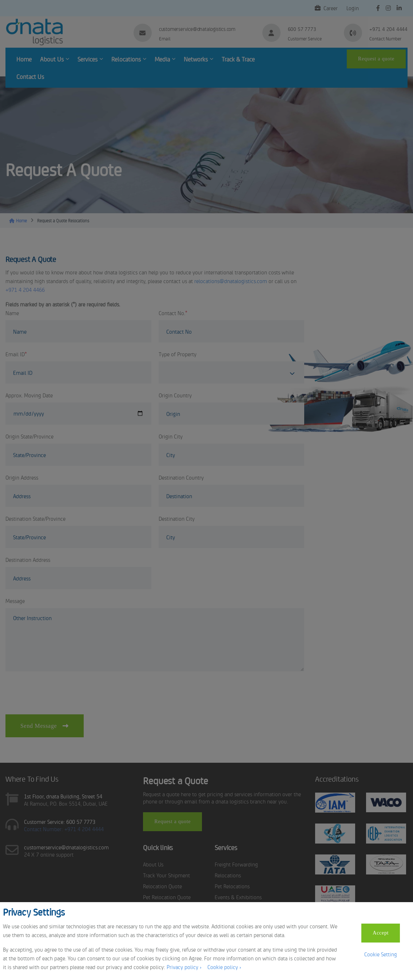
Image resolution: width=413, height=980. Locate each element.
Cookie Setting (381, 954)
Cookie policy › (224, 967)
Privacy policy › (184, 967)
